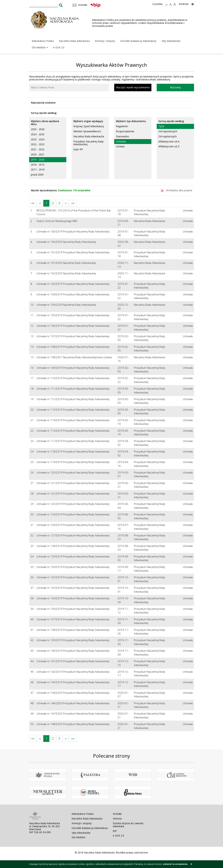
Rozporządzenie (125, 131)
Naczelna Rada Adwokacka (74, 41)
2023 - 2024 (38, 139)
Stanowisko (123, 136)
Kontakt (117, 814)
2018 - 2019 (38, 165)
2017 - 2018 (38, 169)
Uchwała (121, 141)
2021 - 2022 (38, 149)
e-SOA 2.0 (59, 47)
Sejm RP (78, 149)
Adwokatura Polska (43, 41)
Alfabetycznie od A (169, 141)
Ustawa (120, 146)
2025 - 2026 (38, 129)
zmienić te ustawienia (175, 864)
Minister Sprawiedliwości (87, 131)
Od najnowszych (168, 131)
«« (33, 203)
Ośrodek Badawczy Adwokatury (138, 41)
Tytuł (161, 126)
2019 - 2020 (38, 159)
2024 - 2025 (38, 134)
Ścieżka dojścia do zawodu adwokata (128, 825)
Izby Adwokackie (171, 41)
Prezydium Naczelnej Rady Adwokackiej (88, 143)
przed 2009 (37, 175)
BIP (115, 831)
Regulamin (122, 126)
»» (73, 203)
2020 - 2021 (38, 154)
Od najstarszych (168, 136)
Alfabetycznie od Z (169, 146)
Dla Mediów (40, 47)
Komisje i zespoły (105, 41)
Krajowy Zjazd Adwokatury (89, 126)
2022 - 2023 (38, 144)
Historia (117, 819)
